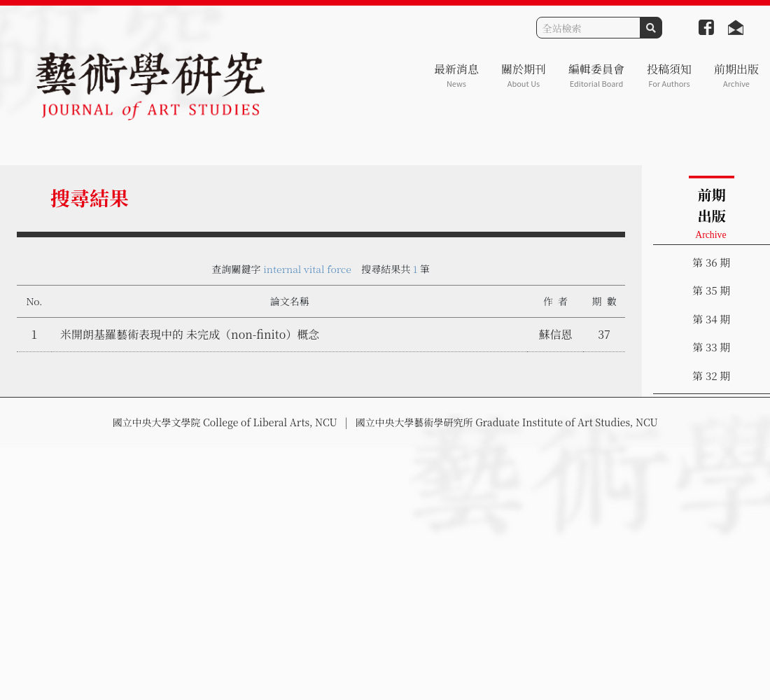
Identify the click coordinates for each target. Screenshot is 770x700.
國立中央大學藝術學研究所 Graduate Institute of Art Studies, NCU (507, 422)
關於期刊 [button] (524, 75)
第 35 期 (711, 290)
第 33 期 (711, 347)
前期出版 (736, 75)
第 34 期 (711, 319)
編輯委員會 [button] (596, 75)
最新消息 (456, 75)
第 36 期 (711, 262)
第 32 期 (711, 376)
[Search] (588, 28)
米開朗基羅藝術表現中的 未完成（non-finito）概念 (190, 334)
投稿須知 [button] (669, 75)
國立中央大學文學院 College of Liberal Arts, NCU (224, 422)
